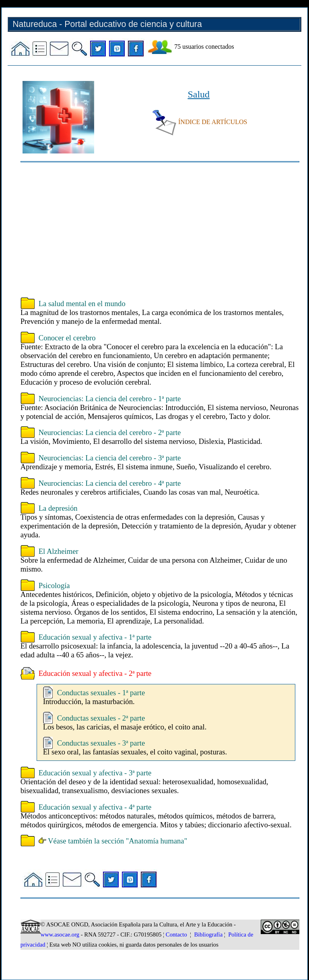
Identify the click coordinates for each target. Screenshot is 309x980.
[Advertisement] (160, 231)
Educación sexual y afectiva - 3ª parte (95, 773)
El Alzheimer (59, 551)
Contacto (176, 934)
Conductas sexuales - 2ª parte (101, 718)
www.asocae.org (60, 934)
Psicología (54, 585)
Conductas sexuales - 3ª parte (101, 743)
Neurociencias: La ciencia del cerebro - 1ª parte (110, 399)
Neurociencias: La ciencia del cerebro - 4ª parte (110, 483)
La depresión (58, 508)
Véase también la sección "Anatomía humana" (113, 841)
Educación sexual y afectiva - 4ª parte (95, 807)
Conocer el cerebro (67, 338)
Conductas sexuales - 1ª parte (101, 693)
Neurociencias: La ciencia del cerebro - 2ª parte (110, 432)
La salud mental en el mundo (82, 304)
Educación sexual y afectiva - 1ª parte (95, 637)
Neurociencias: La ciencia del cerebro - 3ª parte (110, 458)
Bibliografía (208, 934)
